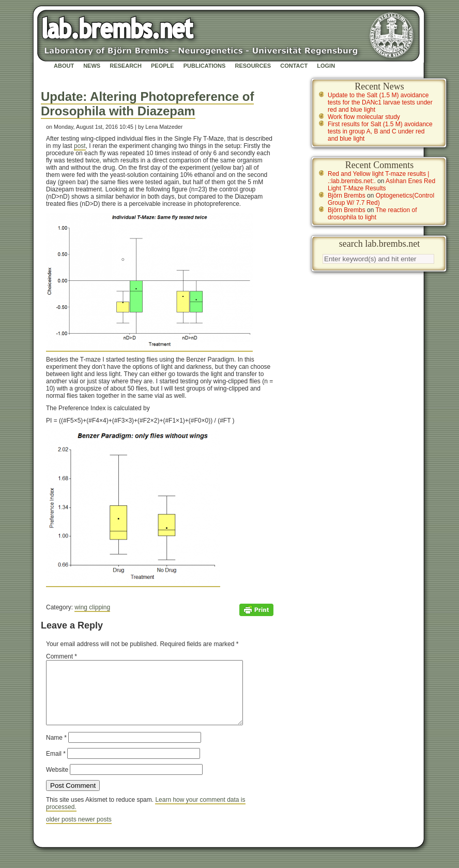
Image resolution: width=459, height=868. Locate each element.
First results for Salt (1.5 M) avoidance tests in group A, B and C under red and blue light (380, 131)
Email (56, 766)
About (64, 66)
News (92, 66)
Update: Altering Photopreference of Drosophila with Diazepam (147, 104)
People (163, 66)
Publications (205, 66)
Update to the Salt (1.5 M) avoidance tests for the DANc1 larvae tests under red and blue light (380, 102)
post (80, 146)
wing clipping (92, 607)
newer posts (95, 832)
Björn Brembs (347, 196)
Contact (294, 66)
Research (126, 66)
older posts (62, 832)
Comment (62, 656)
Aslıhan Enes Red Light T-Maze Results (381, 185)
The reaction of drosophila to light (372, 214)
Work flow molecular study (364, 117)
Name (56, 750)
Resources (253, 66)
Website (57, 782)
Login (326, 66)
